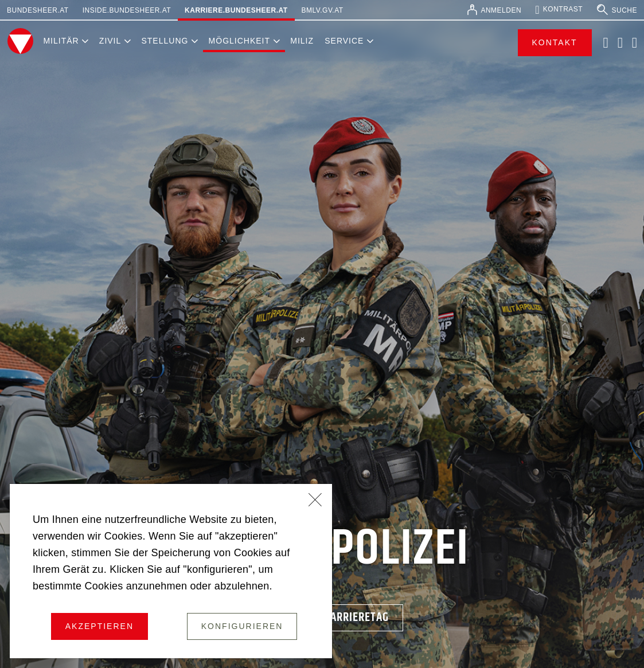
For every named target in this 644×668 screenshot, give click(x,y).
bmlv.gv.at (323, 10)
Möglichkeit (239, 41)
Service (344, 41)
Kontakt (555, 42)
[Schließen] (315, 501)
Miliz (302, 41)
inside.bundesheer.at (127, 10)
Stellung (165, 41)
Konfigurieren (242, 626)
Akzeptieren (99, 626)
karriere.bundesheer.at (236, 10)
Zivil (110, 41)
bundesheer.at (38, 10)
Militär (61, 41)
